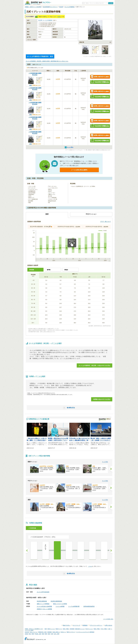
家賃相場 (72, 629)
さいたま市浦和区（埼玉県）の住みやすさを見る (94, 366)
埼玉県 (61, 7)
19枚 (30, 100)
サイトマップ (76, 625)
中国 (52, 634)
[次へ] (111, 469)
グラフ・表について (106, 222)
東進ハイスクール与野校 (60, 604)
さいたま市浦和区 (70, 7)
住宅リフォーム (34, 632)
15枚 (30, 85)
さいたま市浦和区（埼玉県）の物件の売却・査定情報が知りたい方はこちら (47, 61)
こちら (90, 566)
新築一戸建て (97, 629)
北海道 (26, 634)
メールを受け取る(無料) (79, 170)
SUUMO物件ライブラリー (50, 7)
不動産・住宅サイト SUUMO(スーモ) (34, 629)
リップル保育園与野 (74, 606)
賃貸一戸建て (66, 629)
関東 (33, 634)
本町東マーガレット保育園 (44, 609)
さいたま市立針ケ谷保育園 (44, 606)
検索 (111, 3)
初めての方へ (67, 625)
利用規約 (85, 625)
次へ (111, 551)
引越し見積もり (56, 632)
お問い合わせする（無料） (100, 77)
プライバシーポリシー (96, 625)
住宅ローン (63, 632)
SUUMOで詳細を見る (100, 82)
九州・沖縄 (56, 634)
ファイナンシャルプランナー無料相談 (85, 632)
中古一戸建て (104, 629)
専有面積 (32, 270)
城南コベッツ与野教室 (43, 604)
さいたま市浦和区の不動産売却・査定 (40, 56)
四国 (49, 634)
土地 (109, 629)
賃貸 (59, 17)
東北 (30, 634)
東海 (43, 634)
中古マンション (89, 629)
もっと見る (105, 462)
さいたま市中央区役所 (43, 592)
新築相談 (50, 632)
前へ (27, 551)
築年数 (49, 270)
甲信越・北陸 (38, 634)
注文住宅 (27, 632)
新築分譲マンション (80, 629)
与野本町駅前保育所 (89, 606)
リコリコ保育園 (60, 606)
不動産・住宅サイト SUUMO (33, 7)
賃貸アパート (59, 629)
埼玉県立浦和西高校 (56, 601)
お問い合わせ (109, 625)
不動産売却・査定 (42, 632)
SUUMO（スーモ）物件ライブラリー (38, 3)
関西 (46, 634)
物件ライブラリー (71, 632)
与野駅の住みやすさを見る (102, 399)
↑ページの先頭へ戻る (108, 619)
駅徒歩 (66, 270)
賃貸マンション (51, 629)
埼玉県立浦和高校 (42, 601)
